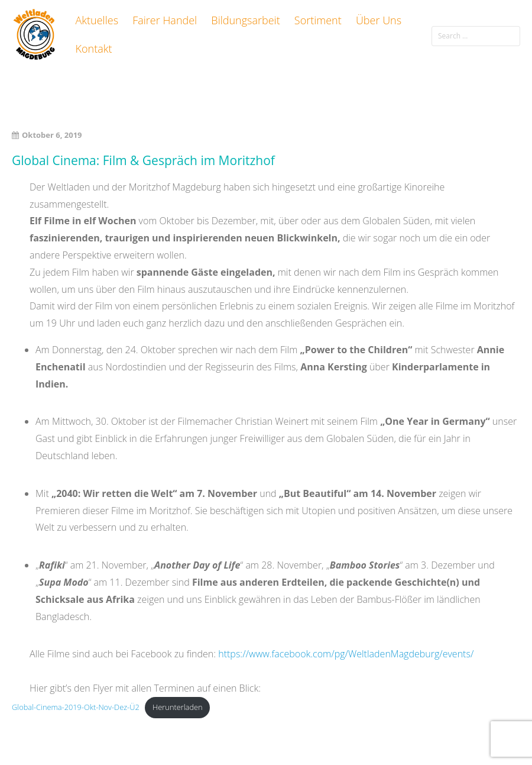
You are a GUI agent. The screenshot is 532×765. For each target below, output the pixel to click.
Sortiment (318, 20)
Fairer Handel (165, 20)
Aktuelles (97, 20)
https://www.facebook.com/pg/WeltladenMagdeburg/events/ (346, 654)
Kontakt (94, 49)
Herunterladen (178, 707)
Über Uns (379, 20)
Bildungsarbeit (245, 20)
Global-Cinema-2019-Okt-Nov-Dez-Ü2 (76, 707)
